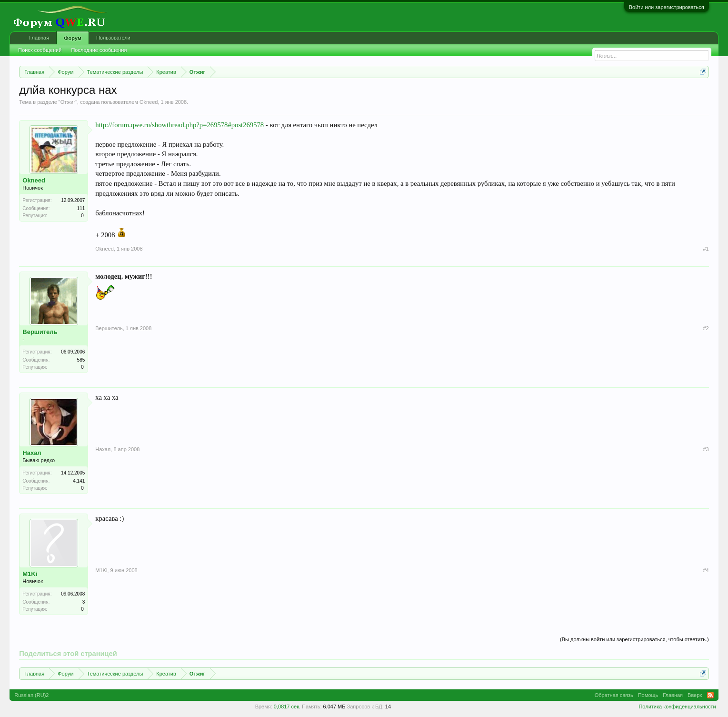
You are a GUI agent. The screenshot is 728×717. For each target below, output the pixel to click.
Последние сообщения (99, 50)
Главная (39, 38)
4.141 (79, 481)
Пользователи (113, 38)
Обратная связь (614, 695)
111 (81, 208)
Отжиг (68, 102)
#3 (706, 449)
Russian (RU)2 (31, 695)
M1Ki (30, 574)
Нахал (32, 453)
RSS (710, 695)
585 (81, 360)
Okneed (149, 102)
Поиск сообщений (40, 50)
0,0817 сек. (287, 707)
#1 (706, 249)
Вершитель (40, 332)
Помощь (648, 695)
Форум (73, 38)
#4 (706, 570)
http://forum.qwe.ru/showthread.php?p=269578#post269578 (180, 125)
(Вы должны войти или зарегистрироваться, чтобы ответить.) (634, 639)
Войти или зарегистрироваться (667, 7)
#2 (706, 328)
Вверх (695, 695)
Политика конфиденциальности (677, 707)
